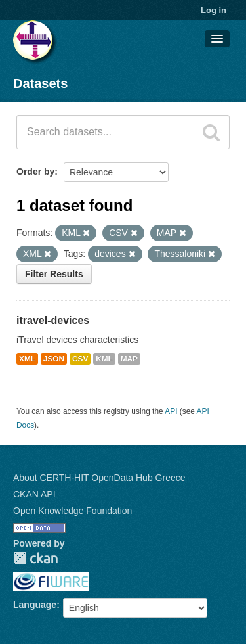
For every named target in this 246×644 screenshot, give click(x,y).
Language (35, 605)
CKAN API (34, 494)
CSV (80, 359)
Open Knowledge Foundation (72, 511)
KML (104, 359)
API (171, 411)
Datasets (40, 83)
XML (27, 359)
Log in (214, 10)
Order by (35, 172)
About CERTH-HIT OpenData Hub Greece (99, 478)
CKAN (35, 558)
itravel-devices (53, 320)
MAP (129, 359)
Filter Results (54, 274)
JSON (54, 359)
